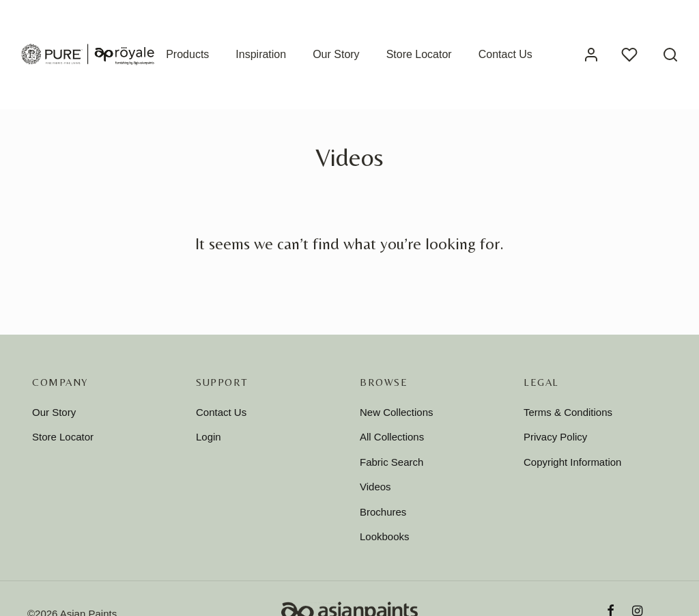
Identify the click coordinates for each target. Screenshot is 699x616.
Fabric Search (391, 462)
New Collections (397, 412)
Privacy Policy (555, 437)
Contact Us (505, 54)
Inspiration (261, 54)
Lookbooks (385, 536)
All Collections (392, 437)
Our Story (336, 54)
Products (187, 54)
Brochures (383, 512)
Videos (375, 487)
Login (209, 437)
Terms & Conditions (568, 412)
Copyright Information (572, 462)
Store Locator (419, 54)
